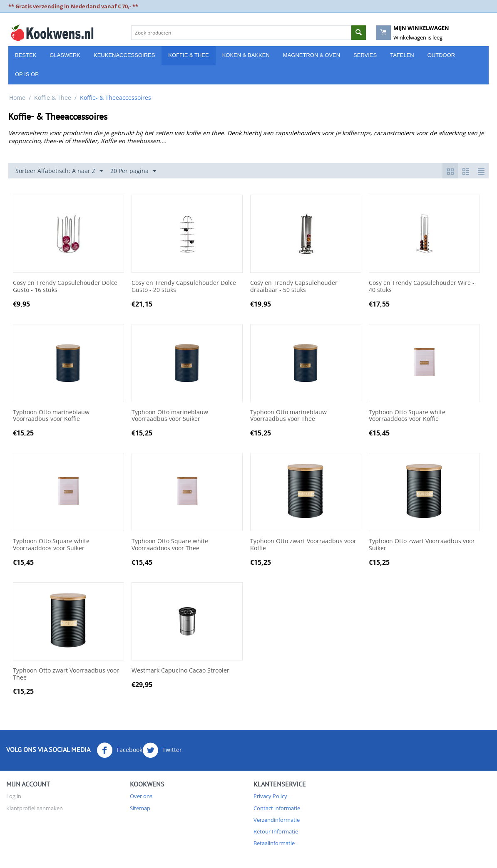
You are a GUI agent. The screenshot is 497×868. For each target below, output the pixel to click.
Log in (14, 796)
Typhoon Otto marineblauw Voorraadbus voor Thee (288, 416)
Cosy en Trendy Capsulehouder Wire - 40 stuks (422, 287)
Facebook (119, 750)
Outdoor (441, 55)
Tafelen (402, 55)
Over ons (141, 796)
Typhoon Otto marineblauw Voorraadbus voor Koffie (51, 416)
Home (17, 98)
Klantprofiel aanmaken (35, 808)
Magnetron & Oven (312, 55)
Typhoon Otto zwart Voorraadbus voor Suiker (422, 545)
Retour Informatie (276, 831)
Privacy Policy (270, 796)
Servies (365, 55)
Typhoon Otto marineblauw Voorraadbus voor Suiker (170, 416)
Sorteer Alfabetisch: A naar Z (59, 171)
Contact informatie (277, 808)
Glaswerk (65, 55)
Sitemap (140, 808)
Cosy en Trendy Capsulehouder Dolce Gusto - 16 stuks (65, 287)
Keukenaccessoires (124, 55)
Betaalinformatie (274, 843)
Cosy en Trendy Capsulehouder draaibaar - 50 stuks (294, 287)
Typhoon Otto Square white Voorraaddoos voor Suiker (51, 545)
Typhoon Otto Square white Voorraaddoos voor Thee (170, 545)
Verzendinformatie (277, 820)
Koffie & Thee (188, 55)
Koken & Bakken (246, 55)
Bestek (26, 55)
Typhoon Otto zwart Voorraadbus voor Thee (66, 674)
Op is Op (27, 74)
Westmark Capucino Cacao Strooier (180, 671)
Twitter (162, 750)
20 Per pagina (133, 171)
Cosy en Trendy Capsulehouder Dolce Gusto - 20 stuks (184, 287)
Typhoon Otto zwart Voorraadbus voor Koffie (303, 545)
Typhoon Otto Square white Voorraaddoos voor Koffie (407, 416)
